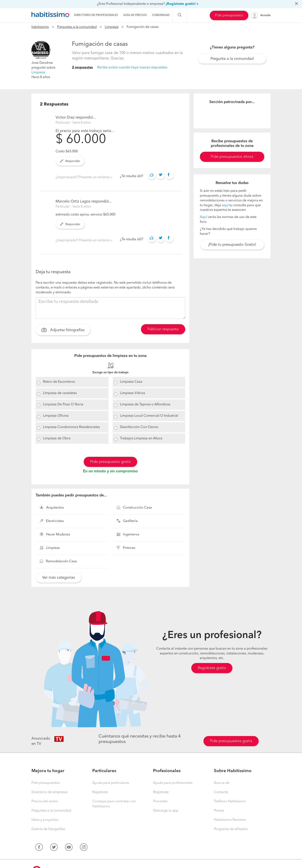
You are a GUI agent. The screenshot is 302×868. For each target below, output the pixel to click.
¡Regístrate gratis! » (182, 4)
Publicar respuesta (163, 329)
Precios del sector (45, 801)
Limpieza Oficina (56, 416)
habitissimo (40, 27)
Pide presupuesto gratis (110, 462)
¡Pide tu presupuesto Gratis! (232, 245)
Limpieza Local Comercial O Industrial (149, 416)
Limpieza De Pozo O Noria (63, 405)
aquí (225, 205)
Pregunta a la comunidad (232, 59)
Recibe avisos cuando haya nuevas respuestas (132, 68)
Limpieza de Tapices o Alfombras (145, 405)
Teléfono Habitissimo (230, 801)
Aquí (203, 217)
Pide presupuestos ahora (232, 157)
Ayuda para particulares (111, 783)
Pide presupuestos (229, 16)
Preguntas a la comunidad (77, 27)
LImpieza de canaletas (60, 393)
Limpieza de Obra (57, 439)
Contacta (221, 792)
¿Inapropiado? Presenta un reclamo (83, 177)
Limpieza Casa (131, 382)
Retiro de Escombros (59, 382)
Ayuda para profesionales (173, 783)
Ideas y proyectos (45, 820)
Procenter (160, 801)
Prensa (219, 811)
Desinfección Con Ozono (139, 427)
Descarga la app (166, 811)
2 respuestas (82, 68)
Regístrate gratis (212, 668)
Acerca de (222, 783)
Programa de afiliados (231, 829)
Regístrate (100, 792)
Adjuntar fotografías (63, 330)
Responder (70, 161)
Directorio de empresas (49, 792)
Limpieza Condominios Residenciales (71, 427)
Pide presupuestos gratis (231, 741)
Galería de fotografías (48, 829)
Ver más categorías (59, 578)
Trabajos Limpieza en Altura (141, 439)
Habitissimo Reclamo (230, 820)
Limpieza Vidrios (133, 393)
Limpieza (112, 27)
